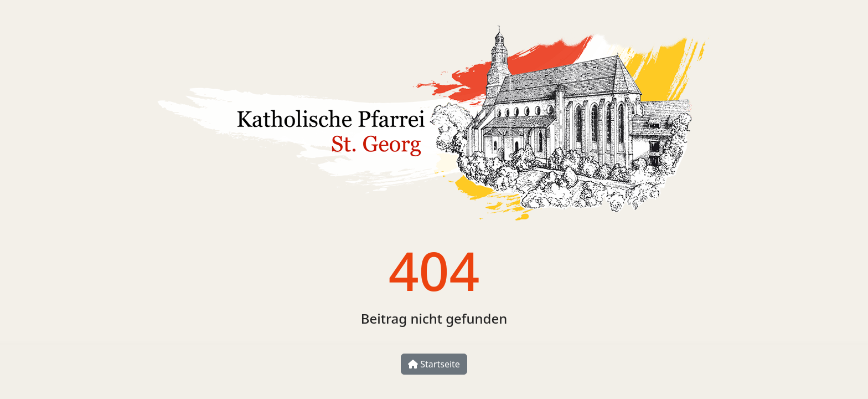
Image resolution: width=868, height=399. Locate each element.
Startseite (434, 364)
